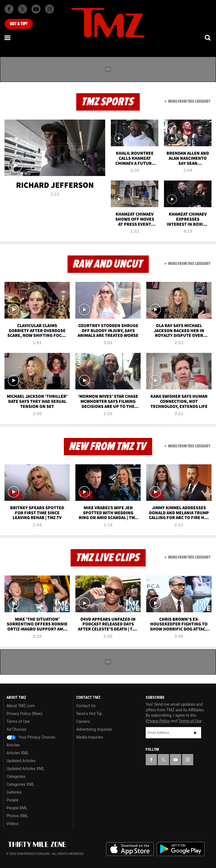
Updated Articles (21, 761)
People (13, 800)
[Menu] (8, 38)
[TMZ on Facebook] (9, 9)
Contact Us (86, 706)
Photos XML (17, 816)
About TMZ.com (21, 706)
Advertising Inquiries (94, 729)
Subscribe (195, 733)
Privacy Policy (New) (24, 714)
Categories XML (20, 784)
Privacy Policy (158, 721)
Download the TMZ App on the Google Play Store (181, 849)
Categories (16, 776)
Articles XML (18, 753)
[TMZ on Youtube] (36, 9)
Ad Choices (16, 729)
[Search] (208, 38)
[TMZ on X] (22, 9)
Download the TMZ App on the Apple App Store (130, 849)
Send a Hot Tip (89, 714)
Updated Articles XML (25, 769)
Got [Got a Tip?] (19, 24)
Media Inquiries (90, 737)
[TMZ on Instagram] (49, 9)
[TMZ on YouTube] (175, 760)
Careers (83, 721)
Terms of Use (18, 721)
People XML (17, 808)
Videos (13, 824)
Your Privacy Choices (31, 737)
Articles (13, 745)
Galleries (14, 792)
